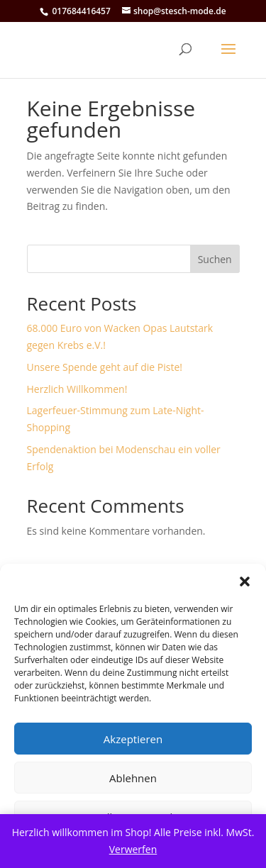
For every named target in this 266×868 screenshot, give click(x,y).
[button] (245, 582)
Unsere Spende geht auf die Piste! (105, 367)
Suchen (215, 259)
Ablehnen (133, 778)
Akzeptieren (133, 739)
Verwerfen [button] (133, 849)
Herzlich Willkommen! (77, 389)
